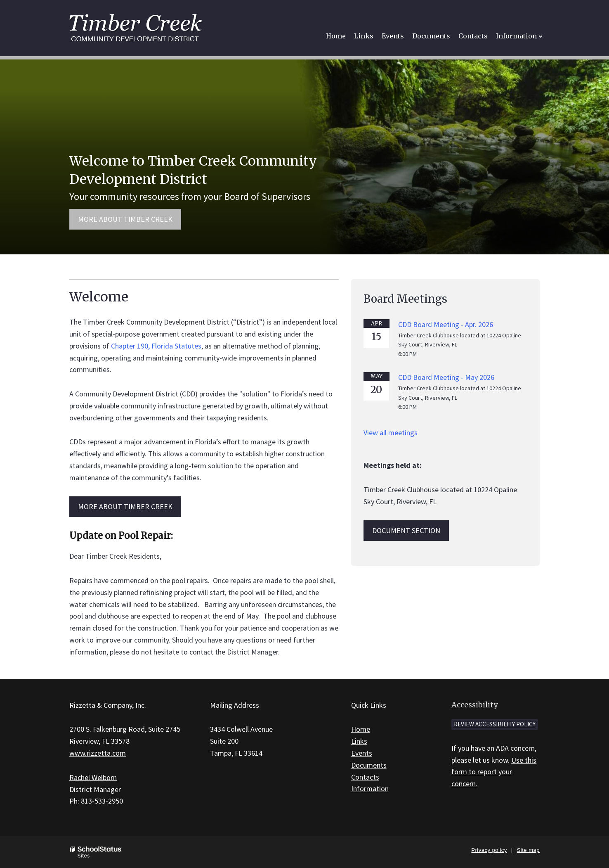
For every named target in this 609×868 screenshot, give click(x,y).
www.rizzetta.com (98, 753)
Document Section (406, 530)
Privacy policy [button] (489, 850)
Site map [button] (528, 850)
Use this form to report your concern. (494, 772)
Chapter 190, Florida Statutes (156, 346)
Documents (369, 765)
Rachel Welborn (93, 777)
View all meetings (391, 433)
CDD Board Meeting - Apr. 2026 (446, 324)
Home (361, 729)
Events (362, 753)
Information (370, 789)
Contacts (365, 777)
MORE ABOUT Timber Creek (125, 506)
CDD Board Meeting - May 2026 (446, 377)
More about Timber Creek (125, 219)
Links (359, 741)
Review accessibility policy (495, 724)
